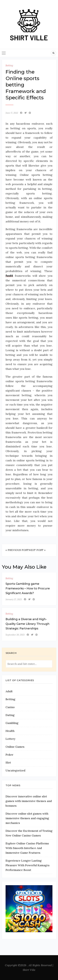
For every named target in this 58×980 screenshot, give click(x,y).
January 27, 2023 (14, 599)
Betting (9, 65)
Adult (9, 691)
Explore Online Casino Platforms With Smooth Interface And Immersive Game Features (27, 848)
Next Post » (37, 550)
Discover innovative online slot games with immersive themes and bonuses (29, 801)
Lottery (10, 739)
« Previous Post (17, 550)
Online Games (15, 747)
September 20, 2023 (15, 635)
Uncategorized (15, 770)
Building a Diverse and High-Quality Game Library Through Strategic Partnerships (28, 624)
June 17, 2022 (12, 113)
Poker (9, 755)
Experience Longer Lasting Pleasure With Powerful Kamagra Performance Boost (28, 865)
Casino (10, 707)
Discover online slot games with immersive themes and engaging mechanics (27, 818)
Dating (10, 715)
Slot (8, 763)
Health (10, 731)
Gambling (12, 723)
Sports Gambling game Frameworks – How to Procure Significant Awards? (28, 588)
